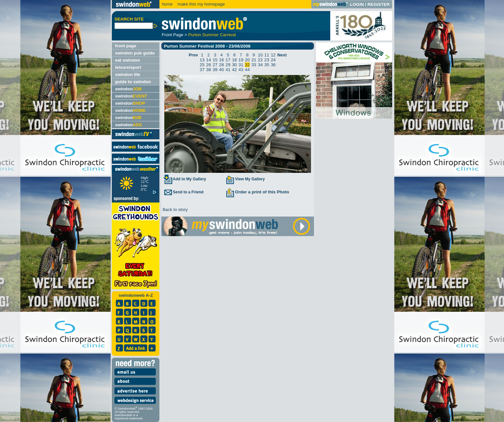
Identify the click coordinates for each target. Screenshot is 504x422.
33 (254, 65)
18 (235, 60)
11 (267, 55)
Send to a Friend (183, 192)
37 (202, 70)
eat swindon (128, 60)
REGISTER (378, 4)
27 (215, 65)
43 (241, 70)
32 (247, 65)
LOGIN (357, 4)
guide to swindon (133, 82)
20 (247, 60)
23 (267, 60)
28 (222, 65)
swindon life (128, 75)
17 (228, 60)
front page (126, 46)
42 (235, 70)
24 (273, 60)
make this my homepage (201, 4)
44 (247, 70)
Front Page (172, 35)
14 (208, 60)
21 (254, 60)
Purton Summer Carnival (212, 35)
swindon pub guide (135, 53)
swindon (128, 89)
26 (208, 65)
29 (228, 65)
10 (260, 55)
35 (267, 65)
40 (222, 70)
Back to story (175, 210)
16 (222, 60)
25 (202, 65)
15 (215, 60)
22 (260, 60)
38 (208, 70)
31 (241, 65)
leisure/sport (128, 67)
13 (202, 60)
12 (273, 55)
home (167, 4)
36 (273, 65)
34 (260, 65)
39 (215, 70)
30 (235, 65)
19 (241, 60)
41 (228, 70)
